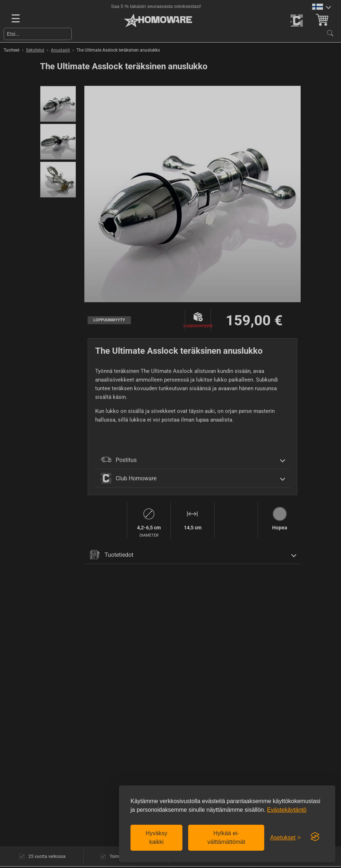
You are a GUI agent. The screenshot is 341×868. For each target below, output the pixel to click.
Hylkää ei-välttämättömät (226, 838)
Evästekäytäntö (287, 810)
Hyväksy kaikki (156, 838)
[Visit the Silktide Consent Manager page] (315, 837)
